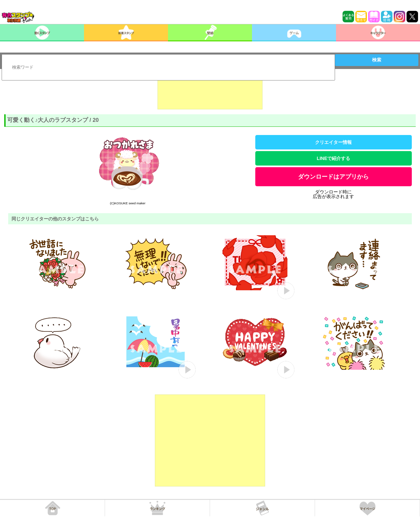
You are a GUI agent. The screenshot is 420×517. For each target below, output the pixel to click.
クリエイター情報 (333, 142)
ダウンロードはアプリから (333, 177)
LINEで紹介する (333, 158)
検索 (377, 60)
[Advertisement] (210, 93)
